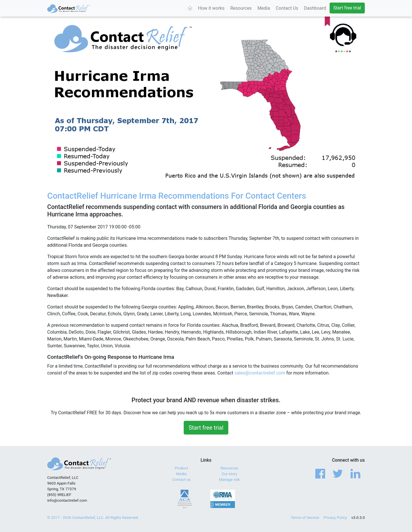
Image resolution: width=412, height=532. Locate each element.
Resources (241, 8)
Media (264, 8)
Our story (229, 474)
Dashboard (315, 8)
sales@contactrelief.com (260, 373)
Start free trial (347, 8)
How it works (211, 8)
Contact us (181, 480)
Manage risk (229, 480)
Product (182, 468)
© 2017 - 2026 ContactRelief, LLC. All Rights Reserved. (93, 518)
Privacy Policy (335, 518)
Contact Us (287, 8)
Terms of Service (305, 518)
